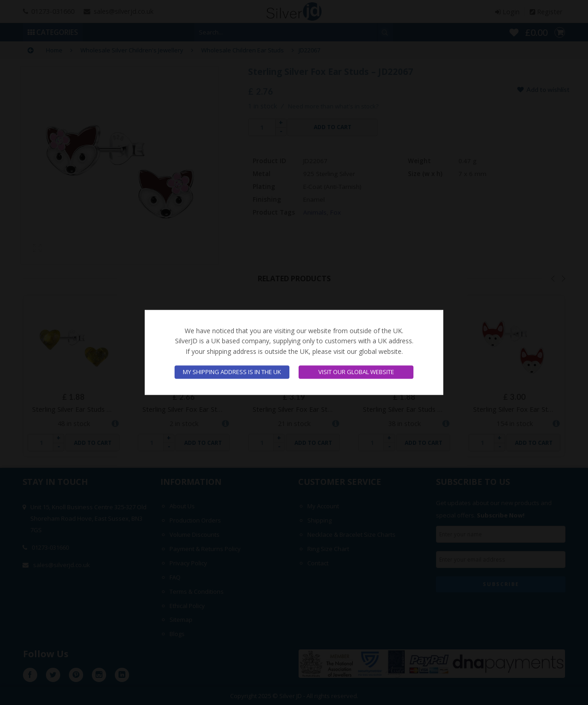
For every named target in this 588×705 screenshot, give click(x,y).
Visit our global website (356, 372)
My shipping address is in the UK (232, 372)
